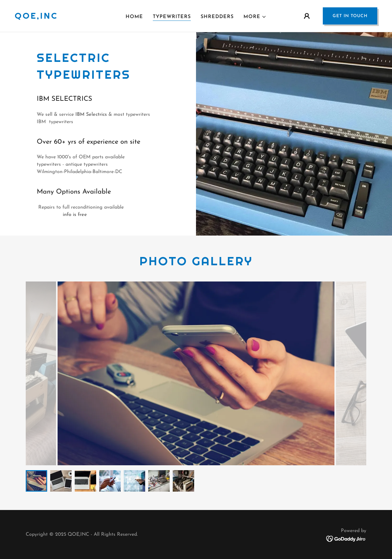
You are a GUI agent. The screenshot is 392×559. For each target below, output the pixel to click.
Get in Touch (350, 16)
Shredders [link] (217, 17)
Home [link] (134, 17)
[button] (255, 17)
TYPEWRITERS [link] (172, 17)
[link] (36, 17)
